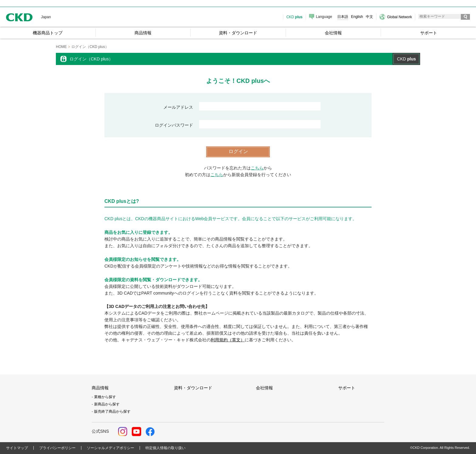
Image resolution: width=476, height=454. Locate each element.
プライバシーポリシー (57, 448)
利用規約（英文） (228, 340)
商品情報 (100, 388)
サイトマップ (17, 448)
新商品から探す (107, 404)
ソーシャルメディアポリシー (110, 448)
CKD (19, 17)
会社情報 (264, 388)
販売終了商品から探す (112, 411)
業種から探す (105, 397)
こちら (257, 168)
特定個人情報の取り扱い (165, 448)
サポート (347, 388)
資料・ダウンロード (193, 388)
